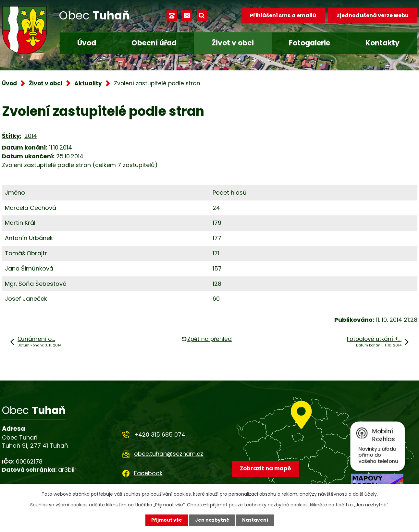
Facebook (148, 473)
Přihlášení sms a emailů (283, 15)
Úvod (87, 43)
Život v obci (233, 43)
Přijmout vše (167, 520)
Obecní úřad (154, 43)
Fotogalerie (309, 43)
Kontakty (382, 43)
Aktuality (88, 83)
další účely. (365, 494)
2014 (31, 136)
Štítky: (12, 136)
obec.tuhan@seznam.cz (169, 454)
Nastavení (255, 520)
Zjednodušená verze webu (373, 15)
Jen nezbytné (212, 520)
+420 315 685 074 (160, 435)
